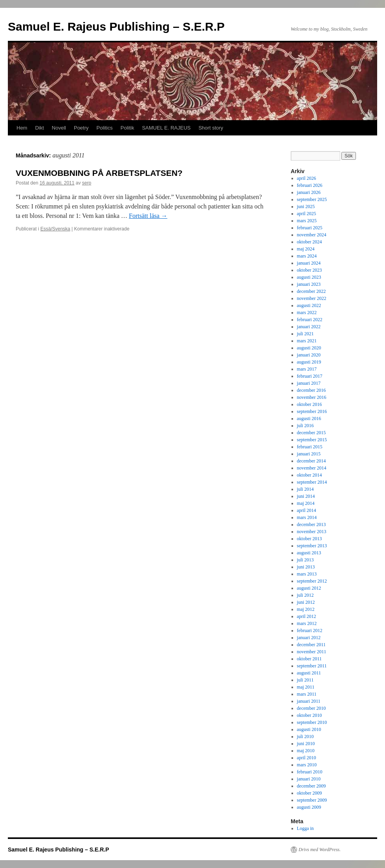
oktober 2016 (310, 404)
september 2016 (312, 411)
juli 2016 (305, 426)
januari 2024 (309, 263)
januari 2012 (309, 638)
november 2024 (312, 235)
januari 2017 (309, 383)
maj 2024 (306, 249)
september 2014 (312, 482)
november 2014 (312, 468)
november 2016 (312, 397)
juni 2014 (306, 496)
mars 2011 (307, 694)
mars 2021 (307, 341)
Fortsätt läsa (148, 216)
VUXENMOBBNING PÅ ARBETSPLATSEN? (99, 173)
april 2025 (307, 214)
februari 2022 (310, 320)
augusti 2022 (309, 305)
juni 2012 (306, 602)
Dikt (39, 128)
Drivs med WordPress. (320, 850)
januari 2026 (309, 192)
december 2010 (312, 708)
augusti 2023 (309, 277)
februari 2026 (310, 185)
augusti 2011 (309, 673)
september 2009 (312, 800)
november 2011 (312, 652)
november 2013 (312, 532)
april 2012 (307, 616)
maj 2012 (306, 609)
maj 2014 (306, 503)
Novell (59, 128)
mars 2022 (307, 312)
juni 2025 (306, 206)
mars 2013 (307, 574)
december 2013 (312, 524)
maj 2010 (306, 751)
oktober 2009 (310, 793)
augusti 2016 (309, 418)
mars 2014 (307, 517)
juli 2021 (305, 334)
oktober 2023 (310, 270)
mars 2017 (307, 369)
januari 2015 (309, 454)
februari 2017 (310, 376)
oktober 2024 (310, 242)
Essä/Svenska (55, 229)
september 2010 (312, 722)
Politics (105, 128)
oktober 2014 (310, 475)
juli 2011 (305, 680)
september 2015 (312, 440)
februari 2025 (310, 228)
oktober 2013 (310, 539)
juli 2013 (305, 560)
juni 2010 (306, 744)
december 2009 (312, 786)
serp (87, 183)
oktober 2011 (309, 659)
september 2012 (312, 581)
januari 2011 (309, 701)
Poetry (81, 128)
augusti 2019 (309, 362)
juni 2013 (306, 567)
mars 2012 (307, 623)
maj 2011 (306, 687)
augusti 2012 (309, 588)
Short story (211, 128)
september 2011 (312, 666)
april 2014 (307, 510)
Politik (127, 128)
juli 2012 (305, 595)
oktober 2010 (310, 715)
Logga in (305, 828)
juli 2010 (305, 736)
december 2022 (312, 291)
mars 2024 (307, 256)
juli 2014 (305, 489)
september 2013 (312, 546)
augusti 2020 (309, 348)
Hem (22, 128)
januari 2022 (309, 327)
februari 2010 (310, 772)
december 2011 (311, 645)
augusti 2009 (309, 807)
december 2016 (312, 390)
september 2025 (312, 199)
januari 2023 (309, 284)
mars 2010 (307, 765)
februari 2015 (310, 447)
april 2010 (307, 758)
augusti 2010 (309, 729)
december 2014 (312, 461)
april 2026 (307, 178)
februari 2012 (310, 630)
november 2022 (312, 298)
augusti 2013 (309, 553)
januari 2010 (309, 779)
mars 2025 (307, 221)
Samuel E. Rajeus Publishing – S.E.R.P (116, 26)
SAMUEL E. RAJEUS (166, 128)
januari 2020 (309, 355)
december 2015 (312, 433)
